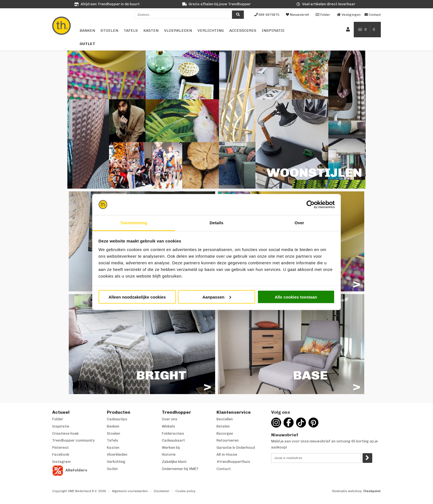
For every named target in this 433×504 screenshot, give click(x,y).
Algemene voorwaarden (130, 491)
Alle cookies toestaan (296, 297)
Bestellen (225, 419)
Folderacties (173, 433)
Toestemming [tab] (134, 223)
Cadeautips (117, 419)
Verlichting (211, 31)
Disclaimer (162, 491)
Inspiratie (273, 31)
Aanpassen (217, 297)
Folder (58, 419)
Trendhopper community (73, 440)
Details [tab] (216, 223)
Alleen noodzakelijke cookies (137, 297)
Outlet (87, 44)
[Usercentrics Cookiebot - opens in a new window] (311, 205)
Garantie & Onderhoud (236, 448)
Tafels (131, 31)
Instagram (61, 462)
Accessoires (243, 31)
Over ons (170, 419)
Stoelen (109, 31)
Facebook (61, 454)
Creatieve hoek (65, 433)
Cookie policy (185, 491)
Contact (224, 469)
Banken (87, 31)
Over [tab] (299, 223)
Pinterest (60, 448)
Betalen (223, 426)
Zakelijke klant (174, 462)
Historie (169, 454)
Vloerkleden (178, 31)
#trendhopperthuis (233, 462)
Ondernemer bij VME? (180, 469)
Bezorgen (225, 433)
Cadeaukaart (173, 440)
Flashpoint (372, 491)
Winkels (168, 426)
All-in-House (227, 454)
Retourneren (228, 440)
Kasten (151, 31)
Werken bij (171, 448)
